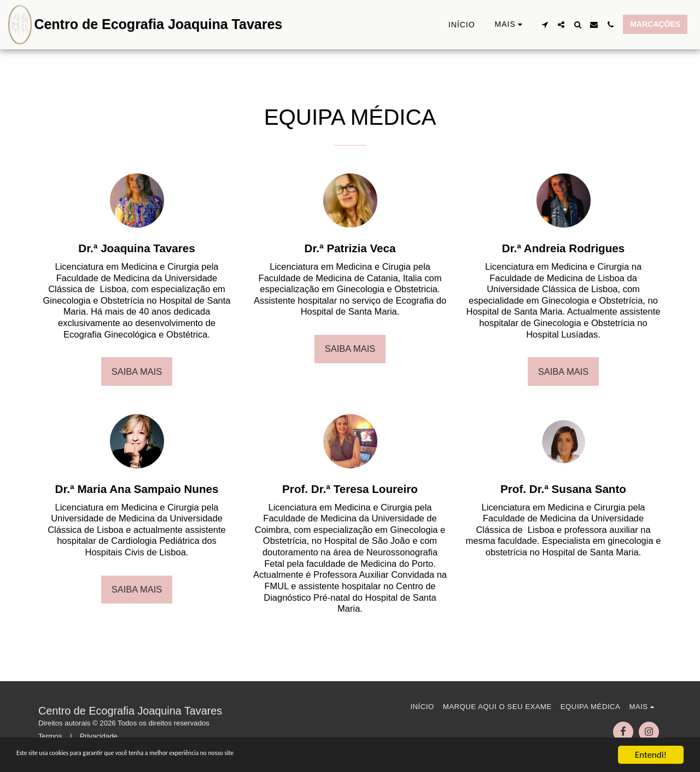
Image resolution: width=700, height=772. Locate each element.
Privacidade (99, 736)
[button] (545, 25)
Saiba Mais (137, 372)
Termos (50, 736)
